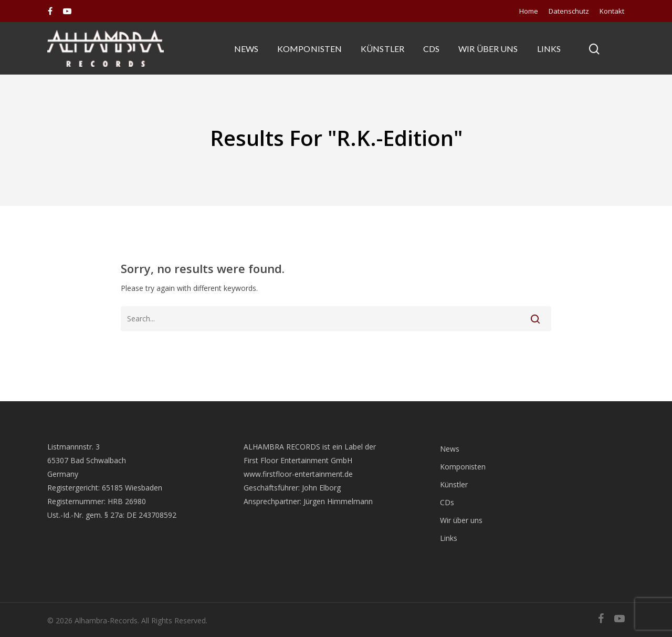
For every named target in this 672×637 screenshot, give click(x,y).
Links (549, 49)
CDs (431, 49)
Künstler (382, 49)
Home (529, 11)
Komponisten (309, 49)
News (246, 49)
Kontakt (612, 11)
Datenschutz (569, 11)
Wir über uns (488, 49)
